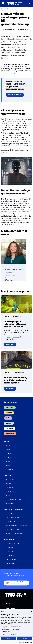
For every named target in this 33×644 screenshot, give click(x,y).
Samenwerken (9, 539)
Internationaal (10, 563)
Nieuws (8, 446)
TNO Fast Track (10, 551)
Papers (8, 466)
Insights (8, 458)
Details (3, 634)
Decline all (25, 639)
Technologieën (10, 522)
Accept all (8, 639)
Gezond (9, 413)
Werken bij (10, 434)
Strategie (8, 484)
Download (16, 95)
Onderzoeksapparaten (12, 518)
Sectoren (9, 429)
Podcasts (8, 462)
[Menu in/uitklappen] (3, 3)
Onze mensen (10, 492)
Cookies (7, 604)
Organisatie (9, 488)
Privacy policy (14, 634)
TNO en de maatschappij (13, 500)
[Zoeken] (30, 3)
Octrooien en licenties (12, 530)
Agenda (8, 450)
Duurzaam (10, 408)
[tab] (2, 283)
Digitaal (9, 423)
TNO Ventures (10, 555)
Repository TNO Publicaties (14, 533)
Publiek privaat (10, 547)
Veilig (8, 418)
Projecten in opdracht (12, 543)
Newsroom (8, 442)
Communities (10, 504)
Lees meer (11, 345)
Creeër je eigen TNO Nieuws (17, 583)
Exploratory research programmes (16, 526)
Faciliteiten (9, 514)
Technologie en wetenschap (14, 509)
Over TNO (7, 476)
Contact (8, 496)
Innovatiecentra (11, 559)
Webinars (8, 454)
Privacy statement (10, 608)
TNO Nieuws (9, 470)
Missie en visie (10, 480)
